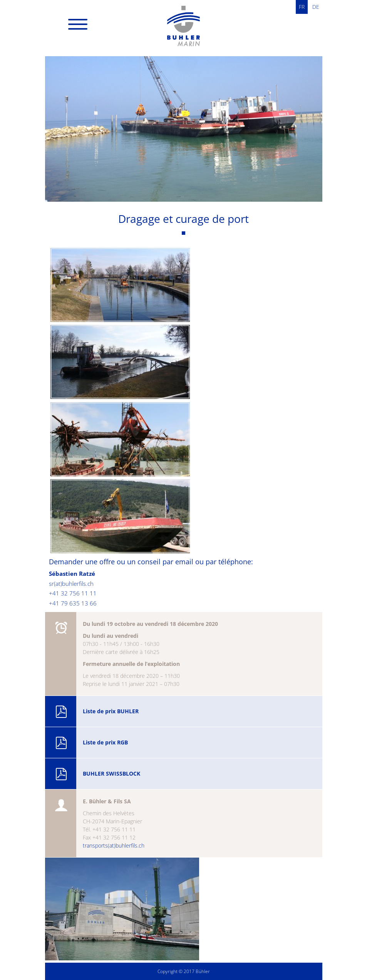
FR (302, 7)
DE (316, 7)
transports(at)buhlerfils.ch (114, 845)
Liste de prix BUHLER (97, 712)
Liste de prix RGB (91, 743)
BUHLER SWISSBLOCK (98, 774)
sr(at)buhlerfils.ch (71, 584)
